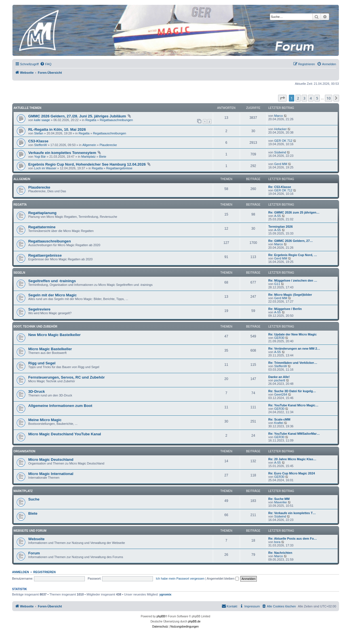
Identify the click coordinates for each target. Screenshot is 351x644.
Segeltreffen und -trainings (52, 281)
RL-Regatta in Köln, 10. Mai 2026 (57, 129)
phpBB (161, 616)
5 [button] (317, 98)
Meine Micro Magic (45, 420)
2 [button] (298, 98)
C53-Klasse (38, 141)
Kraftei (279, 423)
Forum (34, 553)
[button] (282, 98)
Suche (34, 499)
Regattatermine (42, 227)
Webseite (37, 539)
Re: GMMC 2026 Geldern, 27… (291, 241)
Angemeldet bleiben (223, 578)
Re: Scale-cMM (279, 419)
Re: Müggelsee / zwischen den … (293, 280)
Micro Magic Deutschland (51, 460)
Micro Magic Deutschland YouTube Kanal (65, 434)
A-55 (277, 216)
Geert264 (281, 394)
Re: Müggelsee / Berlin (285, 309)
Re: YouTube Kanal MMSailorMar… (294, 434)
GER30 (279, 338)
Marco (279, 116)
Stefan (39, 133)
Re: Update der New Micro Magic (293, 334)
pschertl (280, 380)
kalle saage (42, 120)
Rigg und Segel (42, 363)
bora (277, 542)
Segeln (19, 273)
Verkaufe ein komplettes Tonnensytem (62, 153)
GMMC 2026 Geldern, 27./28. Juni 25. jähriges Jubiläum (77, 116)
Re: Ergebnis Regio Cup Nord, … (293, 255)
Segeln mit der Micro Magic (53, 295)
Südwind (280, 152)
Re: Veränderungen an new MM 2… (294, 349)
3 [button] (304, 98)
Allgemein (89, 145)
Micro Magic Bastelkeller (50, 349)
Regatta (91, 120)
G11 (277, 284)
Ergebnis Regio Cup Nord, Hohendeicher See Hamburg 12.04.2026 (87, 164)
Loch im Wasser (45, 168)
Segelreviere (39, 309)
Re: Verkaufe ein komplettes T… (292, 513)
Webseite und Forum (30, 531)
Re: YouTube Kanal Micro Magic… (294, 405)
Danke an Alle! (279, 377)
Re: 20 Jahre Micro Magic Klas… (292, 459)
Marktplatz (88, 157)
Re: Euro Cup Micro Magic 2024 (292, 473)
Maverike (280, 502)
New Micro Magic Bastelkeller (55, 335)
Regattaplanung (43, 213)
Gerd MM (281, 164)
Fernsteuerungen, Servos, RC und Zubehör (67, 377)
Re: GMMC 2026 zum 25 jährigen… (294, 212)
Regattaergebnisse (119, 168)
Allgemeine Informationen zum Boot (60, 406)
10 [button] (329, 98)
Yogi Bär (40, 157)
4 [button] (311, 98)
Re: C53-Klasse (280, 187)
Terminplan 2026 (281, 227)
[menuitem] (46, 64)
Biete (103, 157)
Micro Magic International (51, 474)
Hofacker (280, 129)
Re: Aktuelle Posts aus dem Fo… (293, 539)
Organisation (25, 451)
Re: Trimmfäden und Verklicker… (293, 363)
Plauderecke (108, 145)
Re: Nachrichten (280, 553)
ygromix (165, 594)
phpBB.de (194, 621)
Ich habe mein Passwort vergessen (180, 578)
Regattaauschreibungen (116, 120)
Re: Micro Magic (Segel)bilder (290, 295)
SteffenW (40, 145)
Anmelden (21, 572)
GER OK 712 (283, 141)
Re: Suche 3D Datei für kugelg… (292, 391)
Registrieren (44, 572)
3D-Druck (37, 391)
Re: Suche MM (279, 499)
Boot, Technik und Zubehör (35, 327)
